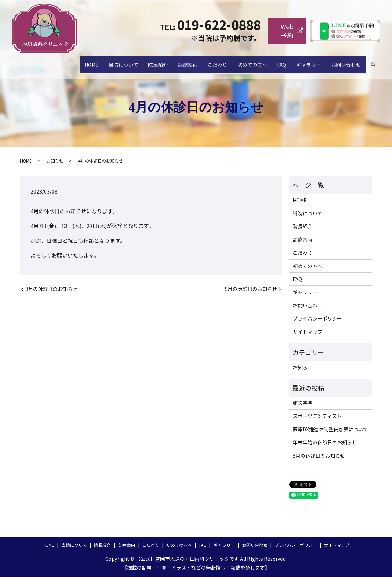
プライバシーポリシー (317, 318)
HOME (51, 61)
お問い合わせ (343, 61)
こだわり (196, 61)
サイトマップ (308, 332)
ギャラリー (302, 61)
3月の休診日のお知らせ (51, 289)
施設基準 (303, 403)
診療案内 (162, 61)
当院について (88, 61)
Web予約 (287, 31)
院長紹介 (127, 61)
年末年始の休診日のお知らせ (325, 442)
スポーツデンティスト (317, 416)
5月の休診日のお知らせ (251, 289)
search (373, 62)
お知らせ (55, 161)
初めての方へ (235, 61)
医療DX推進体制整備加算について (330, 429)
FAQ (270, 61)
